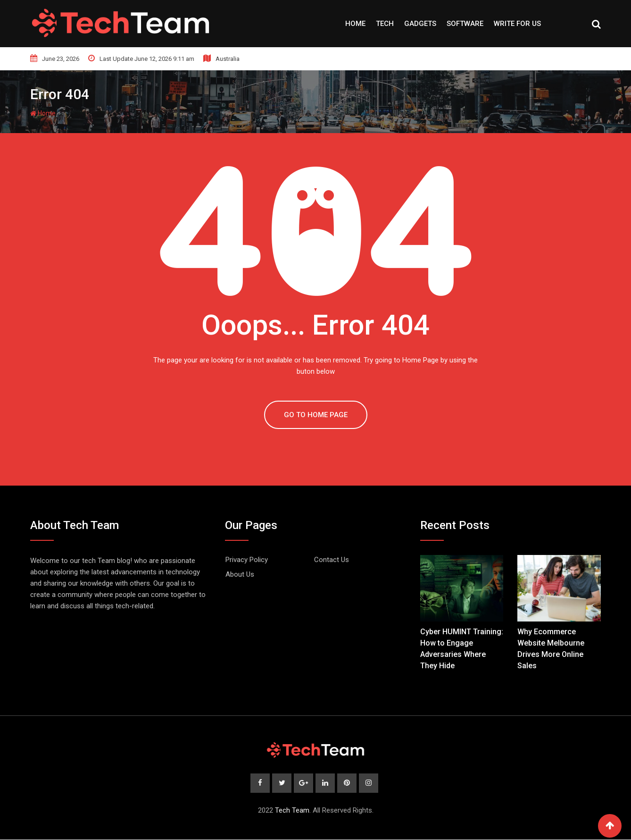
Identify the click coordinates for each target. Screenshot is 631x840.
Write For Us (517, 24)
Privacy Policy (247, 560)
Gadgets (420, 24)
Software (465, 24)
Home (355, 24)
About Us (240, 574)
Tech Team (292, 811)
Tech (385, 24)
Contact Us (332, 560)
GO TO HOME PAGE (316, 415)
